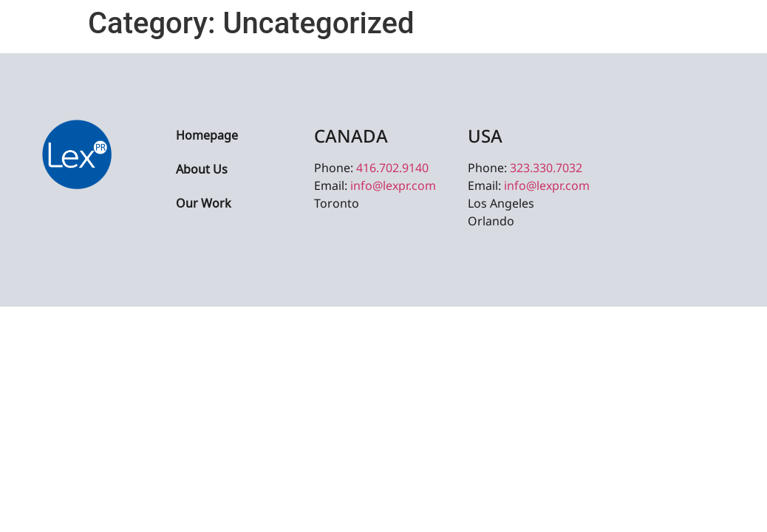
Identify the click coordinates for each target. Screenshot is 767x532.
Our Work (204, 204)
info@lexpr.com (393, 185)
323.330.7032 (546, 168)
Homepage (207, 136)
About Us (202, 170)
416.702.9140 (392, 168)
